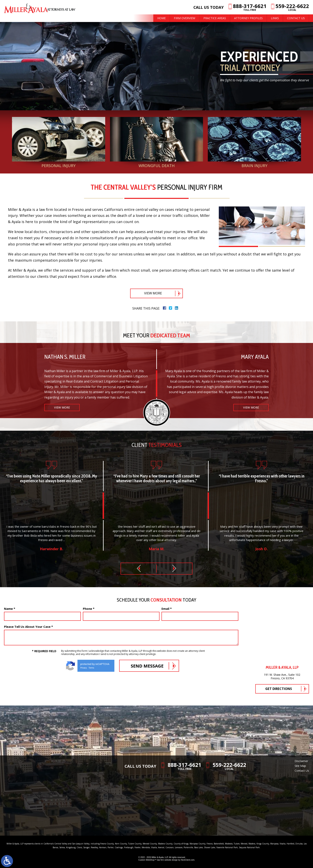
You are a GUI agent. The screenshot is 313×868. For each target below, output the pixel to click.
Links (275, 18)
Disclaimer (301, 761)
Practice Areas (215, 18)
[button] (139, 569)
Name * (10, 609)
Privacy (84, 668)
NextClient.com (188, 860)
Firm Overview (185, 18)
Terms (91, 668)
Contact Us (296, 18)
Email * (167, 609)
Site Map (300, 766)
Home (161, 18)
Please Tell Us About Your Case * (28, 627)
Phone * (89, 609)
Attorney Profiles (248, 18)
